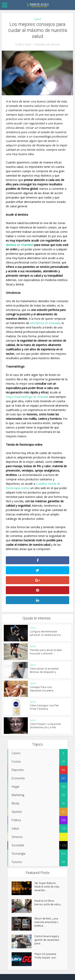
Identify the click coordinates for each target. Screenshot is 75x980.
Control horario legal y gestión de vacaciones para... (47, 940)
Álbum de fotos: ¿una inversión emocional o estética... (46, 922)
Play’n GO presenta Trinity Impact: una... (46, 956)
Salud (38, 19)
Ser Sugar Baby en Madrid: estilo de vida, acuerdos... (47, 887)
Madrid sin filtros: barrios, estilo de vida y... (48, 903)
